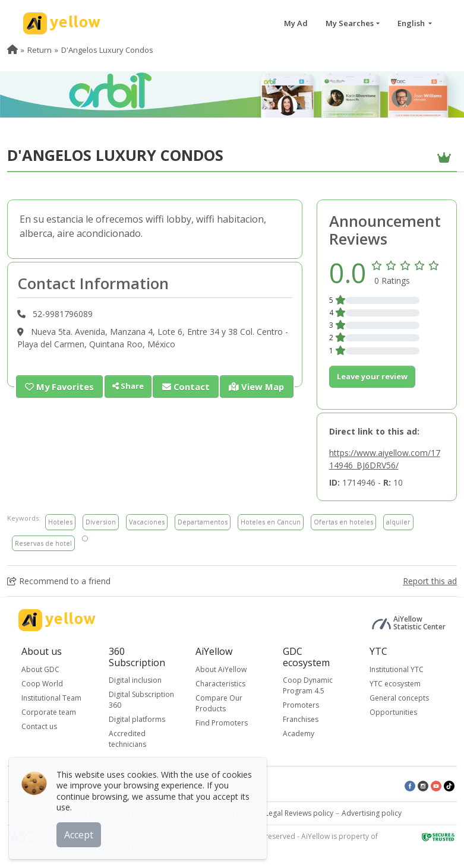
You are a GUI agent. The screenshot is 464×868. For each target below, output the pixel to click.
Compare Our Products (219, 703)
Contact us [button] (39, 726)
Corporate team (49, 712)
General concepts (399, 698)
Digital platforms (137, 719)
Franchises (301, 719)
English (412, 23)
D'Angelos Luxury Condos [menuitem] (107, 50)
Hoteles (60, 522)
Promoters (301, 705)
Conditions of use (227, 813)
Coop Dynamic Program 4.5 (308, 685)
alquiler (398, 522)
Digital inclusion (135, 680)
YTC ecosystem (395, 684)
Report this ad (430, 581)
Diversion (101, 522)
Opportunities (393, 712)
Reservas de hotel (43, 543)
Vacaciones (147, 522)
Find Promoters (222, 723)
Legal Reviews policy (299, 813)
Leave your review (372, 376)
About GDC (40, 669)
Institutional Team (51, 698)
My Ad (296, 23)
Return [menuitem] (40, 50)
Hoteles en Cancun (271, 522)
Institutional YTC (397, 669)
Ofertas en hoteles (343, 522)
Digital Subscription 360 (141, 700)
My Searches (350, 23)
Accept (82, 832)
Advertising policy (372, 813)
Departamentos (203, 522)
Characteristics (220, 684)
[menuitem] (12, 50)
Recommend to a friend (59, 581)
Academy (299, 734)
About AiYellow (221, 669)
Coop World (42, 684)
